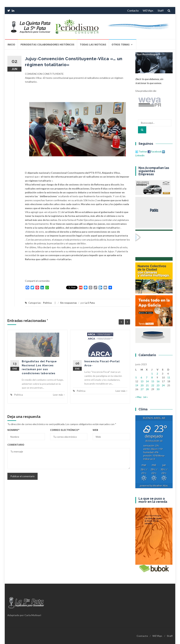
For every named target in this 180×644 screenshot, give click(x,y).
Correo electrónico (65, 430)
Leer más (59, 395)
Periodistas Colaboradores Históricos (47, 44)
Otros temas (121, 44)
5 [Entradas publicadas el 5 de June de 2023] (136, 377)
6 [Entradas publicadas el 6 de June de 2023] (141, 377)
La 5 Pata (90, 303)
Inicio (11, 44)
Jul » (145, 397)
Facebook (155, 151)
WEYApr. (148, 10)
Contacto (133, 10)
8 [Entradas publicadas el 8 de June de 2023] (152, 377)
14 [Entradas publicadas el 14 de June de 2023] (147, 381)
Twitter (142, 151)
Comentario (16, 445)
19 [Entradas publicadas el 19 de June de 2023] (137, 385)
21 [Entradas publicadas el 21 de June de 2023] (147, 385)
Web (95, 430)
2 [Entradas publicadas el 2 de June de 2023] (157, 374)
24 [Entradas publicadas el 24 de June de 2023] (163, 385)
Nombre (13, 430)
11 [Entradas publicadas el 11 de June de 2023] (169, 377)
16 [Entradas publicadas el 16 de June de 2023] (158, 381)
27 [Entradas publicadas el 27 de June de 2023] (142, 389)
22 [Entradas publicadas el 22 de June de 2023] (153, 385)
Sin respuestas (68, 303)
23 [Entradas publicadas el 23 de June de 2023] (158, 385)
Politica (47, 303)
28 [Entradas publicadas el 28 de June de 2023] (147, 389)
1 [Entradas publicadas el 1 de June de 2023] (152, 374)
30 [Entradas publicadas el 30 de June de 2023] (158, 389)
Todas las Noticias (93, 44)
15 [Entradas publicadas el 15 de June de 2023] (153, 381)
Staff (161, 10)
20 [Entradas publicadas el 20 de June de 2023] (142, 385)
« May (138, 397)
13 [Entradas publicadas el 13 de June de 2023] (142, 381)
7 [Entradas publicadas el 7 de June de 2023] (147, 377)
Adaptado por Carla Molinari (24, 615)
